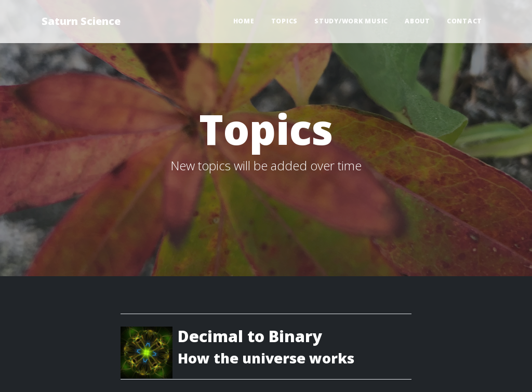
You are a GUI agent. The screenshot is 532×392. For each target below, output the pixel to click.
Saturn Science (81, 21)
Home (244, 21)
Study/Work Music (351, 21)
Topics (285, 21)
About (417, 21)
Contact (464, 21)
